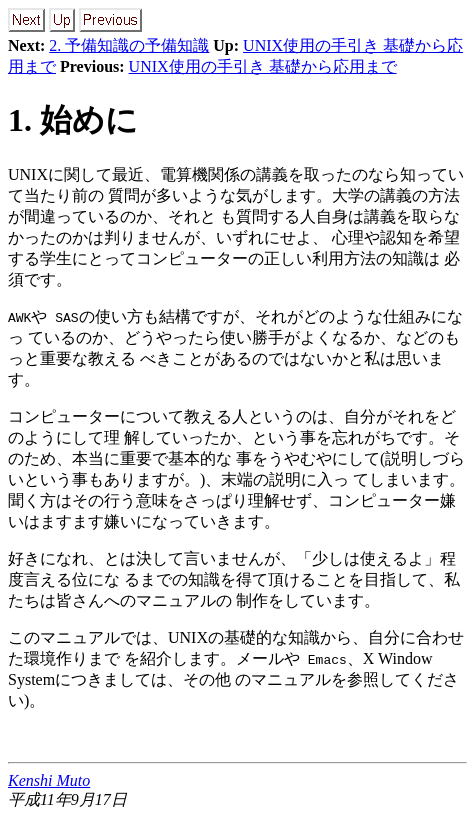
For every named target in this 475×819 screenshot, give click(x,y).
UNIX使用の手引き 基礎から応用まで (263, 66)
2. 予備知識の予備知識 (129, 45)
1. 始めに (73, 120)
